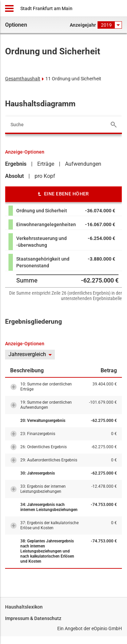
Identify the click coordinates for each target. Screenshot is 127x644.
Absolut (14, 176)
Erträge (46, 164)
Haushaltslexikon (24, 607)
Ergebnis (16, 164)
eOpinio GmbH (107, 628)
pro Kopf (45, 176)
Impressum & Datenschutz (33, 618)
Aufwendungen (83, 164)
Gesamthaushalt (23, 79)
